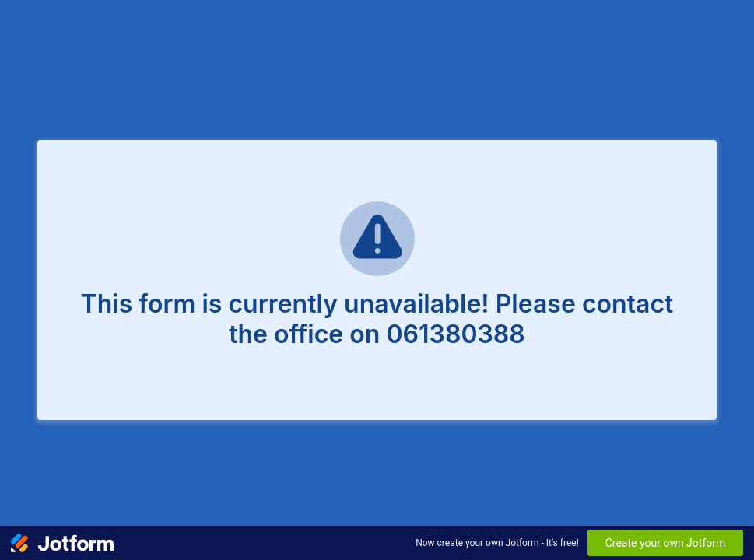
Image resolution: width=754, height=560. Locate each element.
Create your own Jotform (666, 543)
